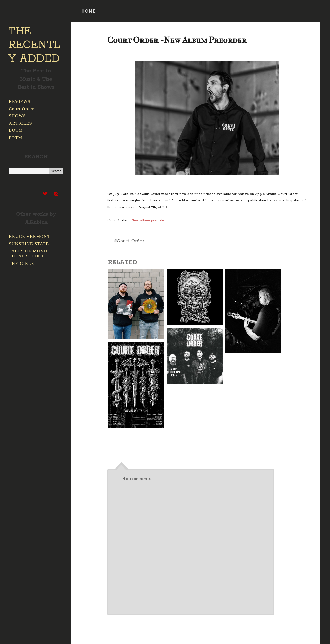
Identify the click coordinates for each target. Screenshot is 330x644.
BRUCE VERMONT (30, 236)
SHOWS (17, 116)
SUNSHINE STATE (29, 244)
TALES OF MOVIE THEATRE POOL (29, 253)
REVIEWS (20, 102)
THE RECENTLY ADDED (34, 45)
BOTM (16, 130)
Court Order (21, 109)
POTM (16, 138)
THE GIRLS (21, 263)
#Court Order (129, 241)
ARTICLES (20, 123)
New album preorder (148, 220)
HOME (88, 11)
